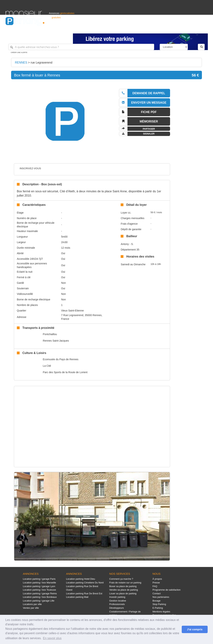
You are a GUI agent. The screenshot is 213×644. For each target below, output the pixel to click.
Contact (157, 593)
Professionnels (146, 29)
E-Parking (158, 608)
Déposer (173, 29)
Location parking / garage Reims (40, 593)
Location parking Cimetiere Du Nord (85, 583)
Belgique (194, 29)
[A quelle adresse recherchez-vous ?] (81, 47)
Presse (156, 583)
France (184, 29)
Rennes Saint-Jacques (56, 341)
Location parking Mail (77, 597)
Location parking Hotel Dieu (81, 579)
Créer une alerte (19, 52)
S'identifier (161, 29)
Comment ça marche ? (121, 579)
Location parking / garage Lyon (39, 586)
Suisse (204, 29)
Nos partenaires (161, 597)
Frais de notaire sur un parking (125, 583)
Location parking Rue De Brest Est (84, 593)
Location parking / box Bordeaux (40, 597)
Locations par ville (32, 604)
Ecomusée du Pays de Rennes (61, 359)
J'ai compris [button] (195, 629)
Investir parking (117, 597)
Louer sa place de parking (123, 593)
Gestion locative (118, 601)
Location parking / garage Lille (38, 601)
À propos (157, 579)
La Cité (47, 366)
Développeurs (116, 608)
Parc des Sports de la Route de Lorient (65, 372)
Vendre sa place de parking (124, 590)
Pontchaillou (50, 334)
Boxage (156, 601)
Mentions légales (161, 612)
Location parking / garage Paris (39, 579)
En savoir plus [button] (52, 638)
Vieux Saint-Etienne (72, 311)
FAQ (155, 586)
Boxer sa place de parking (123, 586)
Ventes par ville (31, 608)
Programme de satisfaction (167, 590)
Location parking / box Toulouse (39, 590)
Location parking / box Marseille (39, 583)
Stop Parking (159, 604)
